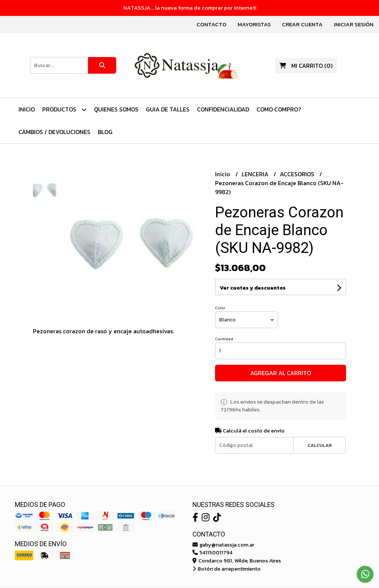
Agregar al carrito (281, 373)
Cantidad (224, 339)
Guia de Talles (168, 109)
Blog (105, 132)
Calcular (320, 445)
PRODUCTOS (64, 109)
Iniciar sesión (354, 24)
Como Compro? (279, 109)
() (306, 66)
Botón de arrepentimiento (227, 569)
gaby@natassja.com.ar (223, 545)
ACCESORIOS (298, 174)
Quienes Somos (116, 109)
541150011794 (212, 552)
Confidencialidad (223, 109)
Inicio (27, 109)
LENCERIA (256, 174)
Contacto (212, 24)
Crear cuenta (302, 24)
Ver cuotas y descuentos (253, 288)
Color (220, 308)
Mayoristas (254, 24)
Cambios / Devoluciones (54, 132)
